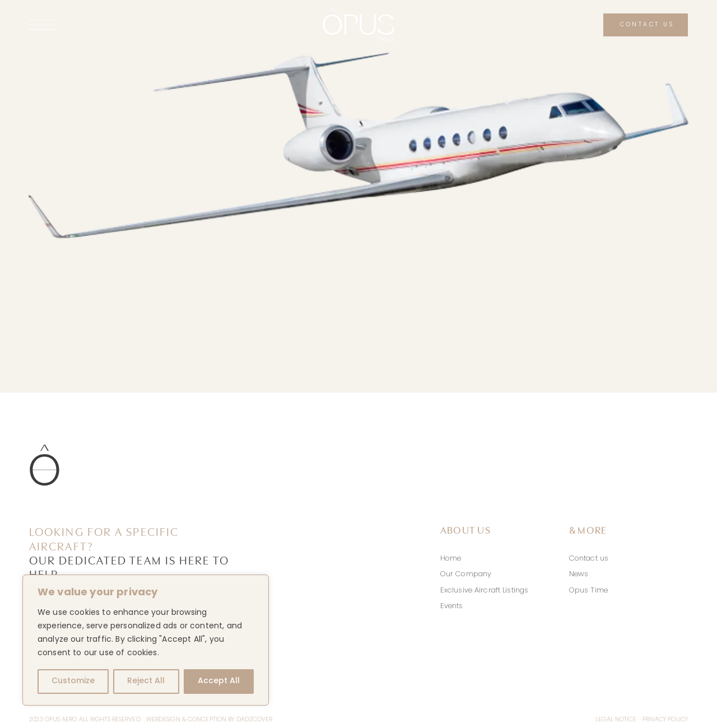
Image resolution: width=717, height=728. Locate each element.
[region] (146, 640)
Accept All (219, 681)
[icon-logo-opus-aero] (45, 448)
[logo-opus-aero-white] (358, 12)
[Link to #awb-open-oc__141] (128, 25)
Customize (73, 681)
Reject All (146, 681)
